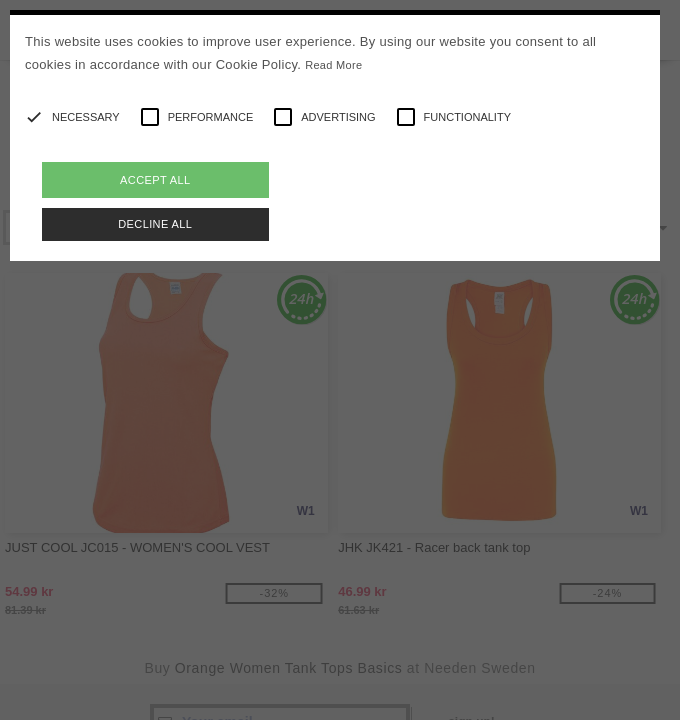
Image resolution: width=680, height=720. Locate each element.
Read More (333, 65)
